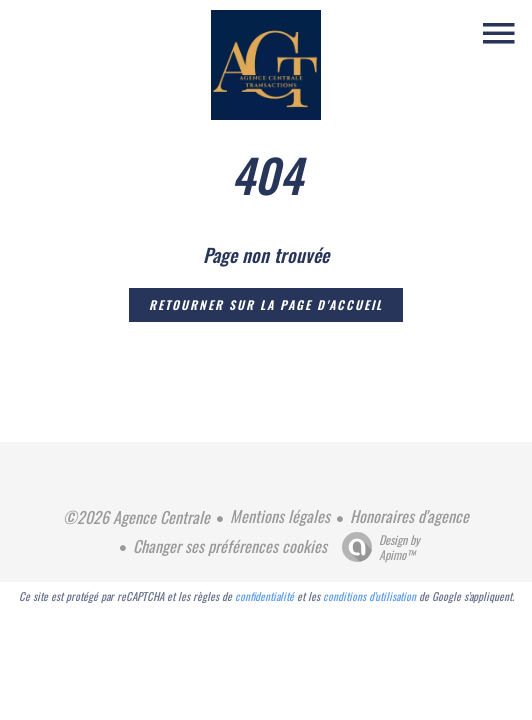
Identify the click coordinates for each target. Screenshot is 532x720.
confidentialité (264, 596)
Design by (376, 546)
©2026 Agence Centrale (136, 517)
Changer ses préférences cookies (230, 546)
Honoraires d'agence (409, 516)
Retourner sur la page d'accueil (266, 304)
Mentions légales (280, 516)
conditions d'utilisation (369, 596)
